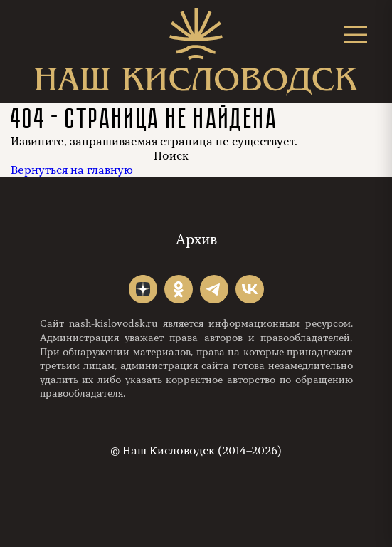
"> (143, 289)
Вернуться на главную (72, 170)
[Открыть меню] (356, 35)
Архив (196, 240)
